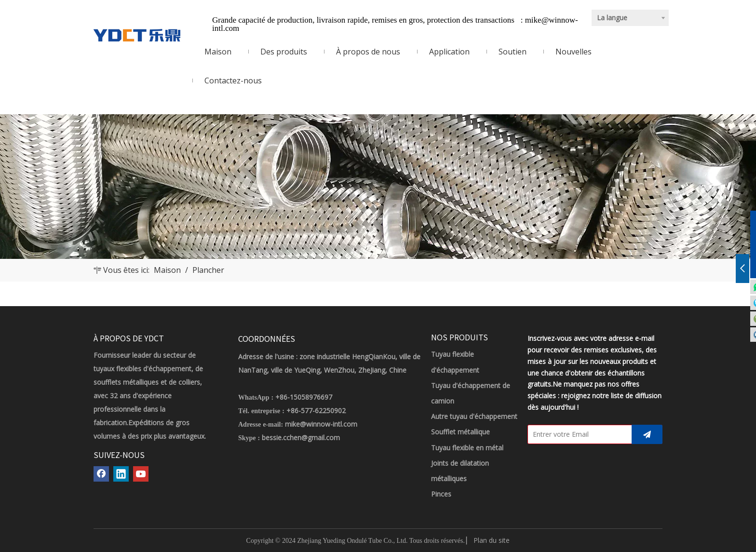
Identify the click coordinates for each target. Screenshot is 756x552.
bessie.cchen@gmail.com (301, 438)
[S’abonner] (647, 434)
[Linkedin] (121, 474)
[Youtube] (141, 474)
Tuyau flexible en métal (467, 448)
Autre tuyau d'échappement (474, 416)
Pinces (441, 494)
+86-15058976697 (304, 397)
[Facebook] (101, 474)
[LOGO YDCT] (137, 35)
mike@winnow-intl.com (321, 424)
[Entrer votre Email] (578, 434)
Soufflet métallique (460, 432)
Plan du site (492, 540)
